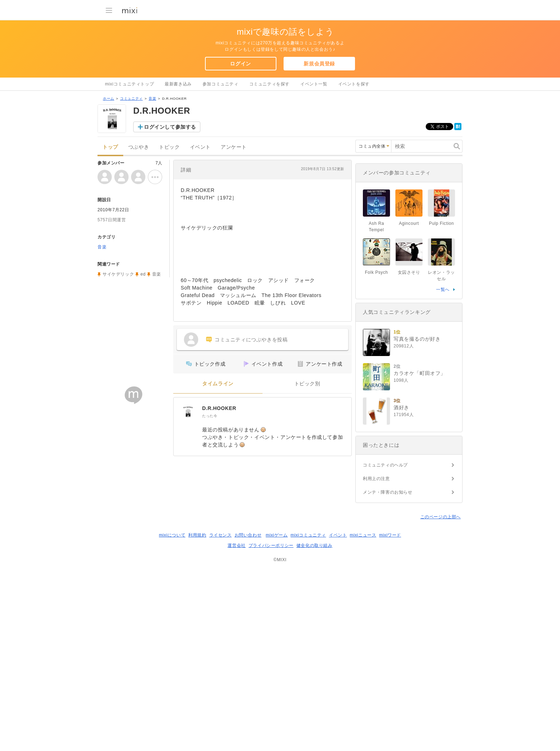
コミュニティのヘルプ (385, 647)
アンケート (234, 240)
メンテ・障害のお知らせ (388, 675)
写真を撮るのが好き (417, 521)
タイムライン (218, 477)
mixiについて (172, 717)
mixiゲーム (277, 717)
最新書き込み (178, 84)
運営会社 (236, 728)
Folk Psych (377, 455)
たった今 (210, 509)
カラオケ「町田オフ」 (420, 555)
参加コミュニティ (221, 84)
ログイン (240, 64)
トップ (110, 240)
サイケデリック (118, 367)
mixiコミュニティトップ (129, 84)
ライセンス (221, 717)
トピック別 (307, 477)
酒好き (401, 590)
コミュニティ (131, 191)
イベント (200, 240)
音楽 (152, 191)
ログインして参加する (170, 220)
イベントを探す (354, 84)
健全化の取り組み (314, 728)
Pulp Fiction (441, 406)
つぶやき (139, 240)
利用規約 (197, 717)
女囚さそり (409, 455)
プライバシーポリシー (271, 728)
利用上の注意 (376, 661)
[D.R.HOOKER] (188, 505)
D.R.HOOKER (219, 501)
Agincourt (409, 406)
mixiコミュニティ (308, 717)
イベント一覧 (314, 84)
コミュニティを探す (269, 84)
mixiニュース (363, 717)
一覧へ (443, 472)
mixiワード (390, 717)
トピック (169, 240)
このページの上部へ (441, 699)
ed (143, 367)
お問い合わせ (248, 717)
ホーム (109, 191)
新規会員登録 (319, 64)
